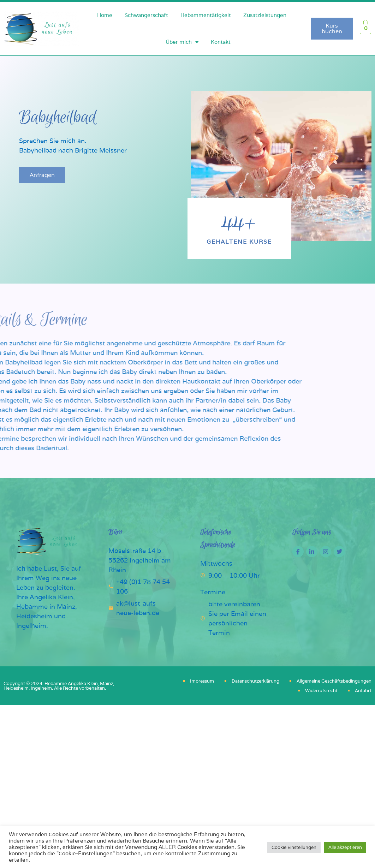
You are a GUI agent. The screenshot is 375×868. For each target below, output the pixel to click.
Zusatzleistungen (265, 15)
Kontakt (221, 42)
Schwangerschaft (146, 15)
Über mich (182, 42)
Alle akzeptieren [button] (345, 847)
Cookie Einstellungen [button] (294, 847)
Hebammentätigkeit (206, 15)
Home (105, 15)
